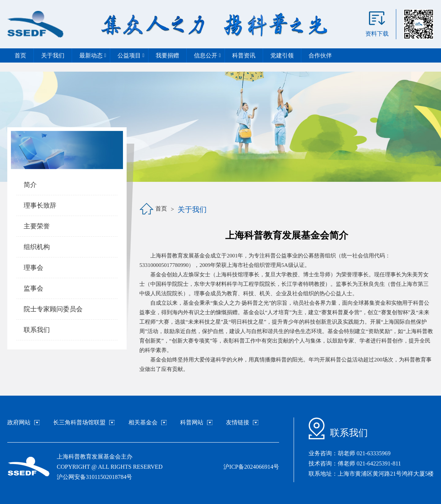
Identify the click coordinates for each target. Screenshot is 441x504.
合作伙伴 (320, 55)
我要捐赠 (167, 55)
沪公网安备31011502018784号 (94, 477)
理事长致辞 (40, 205)
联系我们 (37, 330)
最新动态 (93, 55)
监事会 (33, 288)
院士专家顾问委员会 (53, 309)
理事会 (33, 268)
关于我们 (53, 55)
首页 (20, 55)
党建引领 (282, 55)
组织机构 (37, 247)
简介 (30, 185)
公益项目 (131, 55)
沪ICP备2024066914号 (251, 467)
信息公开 (208, 55)
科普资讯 (244, 55)
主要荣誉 (37, 226)
